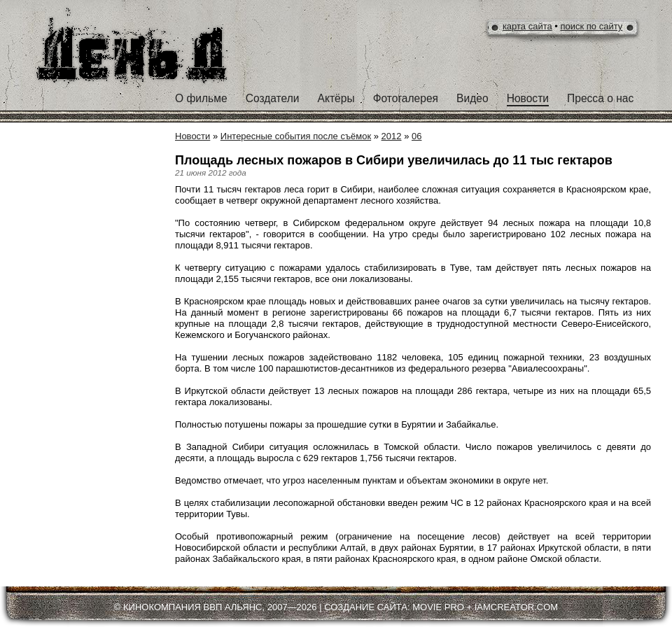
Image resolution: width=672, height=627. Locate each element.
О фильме (201, 98)
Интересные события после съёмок (296, 136)
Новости (528, 98)
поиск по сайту (592, 26)
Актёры (336, 98)
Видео (472, 98)
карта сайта (527, 26)
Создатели (273, 98)
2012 (392, 136)
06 (416, 136)
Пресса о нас (600, 98)
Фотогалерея (406, 98)
